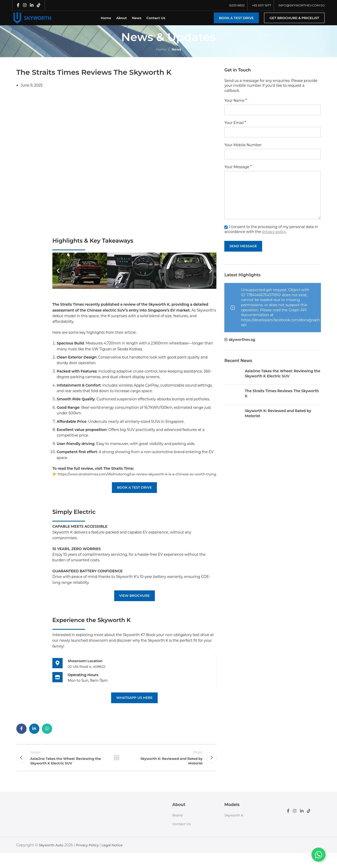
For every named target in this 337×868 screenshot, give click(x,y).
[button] (58, 277)
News (177, 55)
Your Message (238, 173)
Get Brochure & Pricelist (294, 21)
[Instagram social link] (25, 5)
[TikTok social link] (39, 5)
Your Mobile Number (243, 151)
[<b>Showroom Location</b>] (57, 675)
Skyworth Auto (52, 860)
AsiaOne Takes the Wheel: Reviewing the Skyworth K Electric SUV (282, 379)
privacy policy (274, 238)
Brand (178, 830)
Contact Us (182, 839)
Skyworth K (235, 830)
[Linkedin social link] (32, 5)
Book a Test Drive (236, 21)
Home (161, 55)
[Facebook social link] (18, 5)
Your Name (236, 106)
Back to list (117, 771)
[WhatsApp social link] (47, 740)
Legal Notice (116, 860)
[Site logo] (38, 21)
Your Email (235, 129)
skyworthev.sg (242, 345)
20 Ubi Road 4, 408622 (88, 678)
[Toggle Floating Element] (318, 855)
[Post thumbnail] (233, 381)
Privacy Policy (90, 860)
